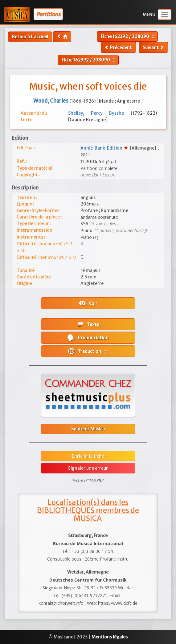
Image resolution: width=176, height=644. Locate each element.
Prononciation (88, 338)
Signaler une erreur (88, 468)
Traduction (88, 351)
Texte (88, 324)
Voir (88, 303)
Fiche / (128, 36)
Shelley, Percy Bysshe (99, 113)
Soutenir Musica (88, 429)
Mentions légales (110, 637)
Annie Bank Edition (102, 148)
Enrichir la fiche (88, 456)
